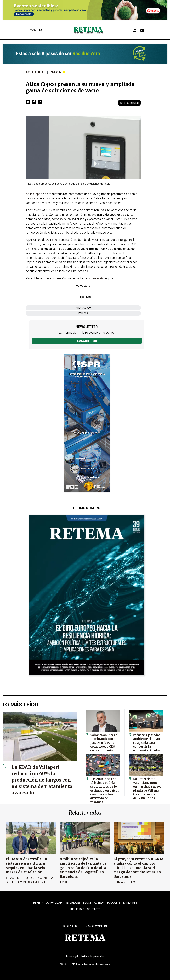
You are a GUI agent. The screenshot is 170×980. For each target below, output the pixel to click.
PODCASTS (114, 903)
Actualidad (36, 72)
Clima (56, 72)
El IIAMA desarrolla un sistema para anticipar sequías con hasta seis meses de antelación (26, 865)
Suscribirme (87, 341)
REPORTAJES (72, 903)
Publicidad (77, 910)
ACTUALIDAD (53, 903)
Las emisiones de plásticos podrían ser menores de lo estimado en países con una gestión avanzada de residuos (105, 789)
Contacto (94, 910)
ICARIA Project (125, 882)
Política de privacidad (93, 958)
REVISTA (37, 903)
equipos (83, 313)
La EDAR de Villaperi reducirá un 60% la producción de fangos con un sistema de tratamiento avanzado (43, 780)
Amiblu (65, 882)
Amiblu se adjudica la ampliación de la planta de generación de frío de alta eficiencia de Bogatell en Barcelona (83, 868)
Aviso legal (71, 958)
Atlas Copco (83, 308)
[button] (28, 102)
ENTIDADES (131, 903)
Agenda (99, 903)
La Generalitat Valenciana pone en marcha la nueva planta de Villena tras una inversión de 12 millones (146, 787)
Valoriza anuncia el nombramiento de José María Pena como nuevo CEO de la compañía (104, 741)
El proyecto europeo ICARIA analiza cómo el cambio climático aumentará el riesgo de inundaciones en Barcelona (138, 868)
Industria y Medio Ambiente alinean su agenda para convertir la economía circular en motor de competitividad (147, 745)
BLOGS (87, 903)
